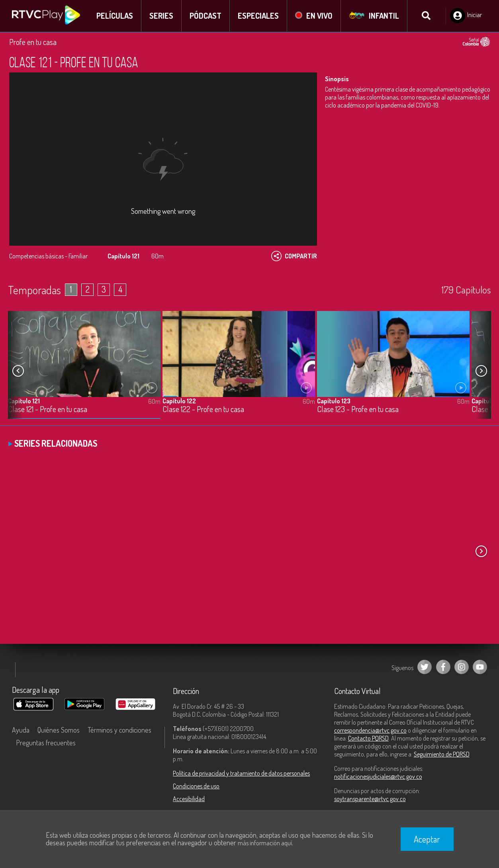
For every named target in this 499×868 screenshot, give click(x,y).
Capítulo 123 (334, 401)
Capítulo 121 (24, 401)
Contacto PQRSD (368, 738)
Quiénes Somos (59, 730)
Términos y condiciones (119, 730)
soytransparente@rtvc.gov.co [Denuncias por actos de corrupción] (370, 799)
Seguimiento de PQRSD (442, 754)
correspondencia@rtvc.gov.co (370, 730)
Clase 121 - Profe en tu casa (48, 410)
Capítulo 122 (179, 401)
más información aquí (265, 843)
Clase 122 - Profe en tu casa (203, 410)
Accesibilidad (189, 799)
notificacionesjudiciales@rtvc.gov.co (378, 776)
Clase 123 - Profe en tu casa (358, 410)
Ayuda (21, 730)
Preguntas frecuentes (46, 743)
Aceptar (427, 839)
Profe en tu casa (33, 42)
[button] (481, 371)
